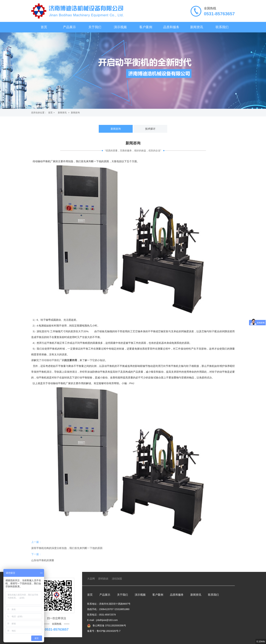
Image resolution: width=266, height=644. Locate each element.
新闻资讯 (197, 27)
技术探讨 (150, 129)
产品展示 (69, 27)
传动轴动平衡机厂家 (53, 360)
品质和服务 (171, 27)
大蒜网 (91, 579)
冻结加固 (117, 579)
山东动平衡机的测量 (43, 560)
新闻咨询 (75, 113)
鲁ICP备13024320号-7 (109, 631)
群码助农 (103, 579)
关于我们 (95, 27)
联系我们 (222, 27)
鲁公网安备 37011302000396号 (109, 626)
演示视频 (120, 27)
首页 (44, 27)
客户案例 (146, 27)
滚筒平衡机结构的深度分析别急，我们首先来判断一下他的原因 (67, 548)
